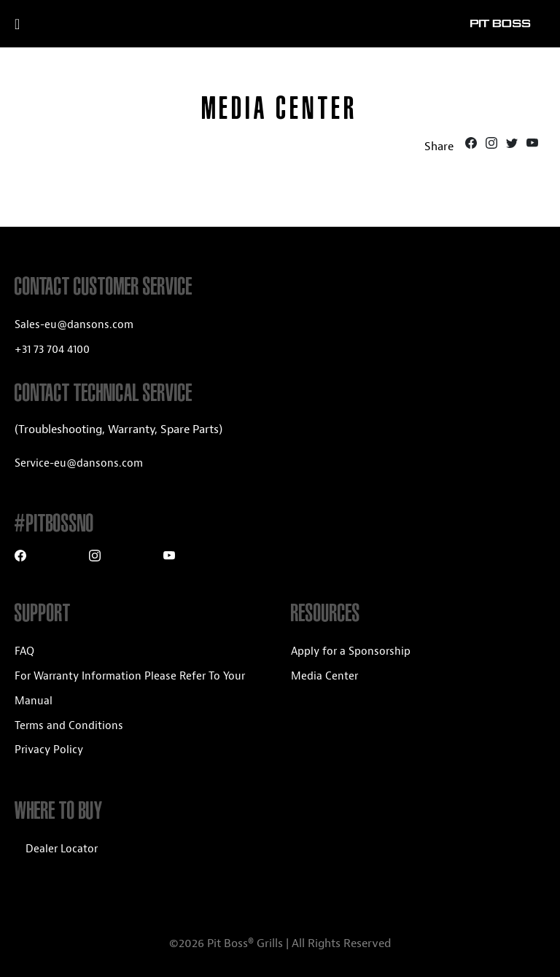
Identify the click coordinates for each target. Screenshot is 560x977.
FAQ (24, 651)
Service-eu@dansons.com (79, 463)
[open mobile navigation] (35, 24)
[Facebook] (472, 145)
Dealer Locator (62, 849)
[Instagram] (493, 145)
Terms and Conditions (69, 726)
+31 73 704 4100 (52, 350)
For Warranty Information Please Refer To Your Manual (130, 689)
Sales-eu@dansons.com (74, 325)
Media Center (324, 676)
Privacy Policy (49, 750)
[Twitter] (513, 145)
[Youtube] (532, 145)
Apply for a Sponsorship (351, 651)
